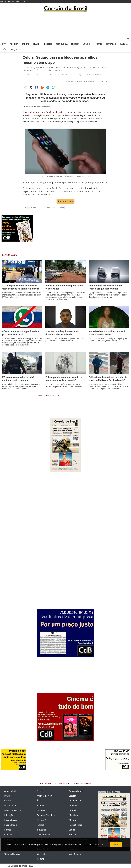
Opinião (26, 44)
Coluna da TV (75, 801)
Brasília (72, 796)
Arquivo (15, 50)
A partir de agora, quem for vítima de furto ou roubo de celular (53, 112)
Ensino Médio (11, 825)
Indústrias (41, 830)
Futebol (40, 825)
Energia (75, 44)
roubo (61, 207)
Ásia (39, 801)
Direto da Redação (13, 810)
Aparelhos (32, 207)
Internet (66, 74)
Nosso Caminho (62, 784)
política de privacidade (93, 844)
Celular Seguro (50, 207)
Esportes (98, 44)
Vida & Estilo (75, 854)
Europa (8, 830)
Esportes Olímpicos (46, 815)
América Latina (76, 791)
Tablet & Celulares (94, 74)
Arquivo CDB (10, 791)
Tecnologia (62, 44)
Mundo (86, 44)
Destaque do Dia (51, 74)
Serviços (73, 835)
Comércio (73, 806)
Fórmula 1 (42, 820)
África (39, 791)
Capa (4, 44)
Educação (111, 44)
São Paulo (41, 854)
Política (14, 44)
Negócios (48, 44)
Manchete (74, 815)
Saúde (5, 50)
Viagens (40, 859)
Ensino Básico (11, 820)
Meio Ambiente (44, 835)
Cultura (124, 44)
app (40, 207)
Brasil (36, 44)
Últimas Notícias (34, 74)
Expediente (46, 784)
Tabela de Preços (82, 784)
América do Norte (45, 796)
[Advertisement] (65, 26)
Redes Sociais (75, 825)
